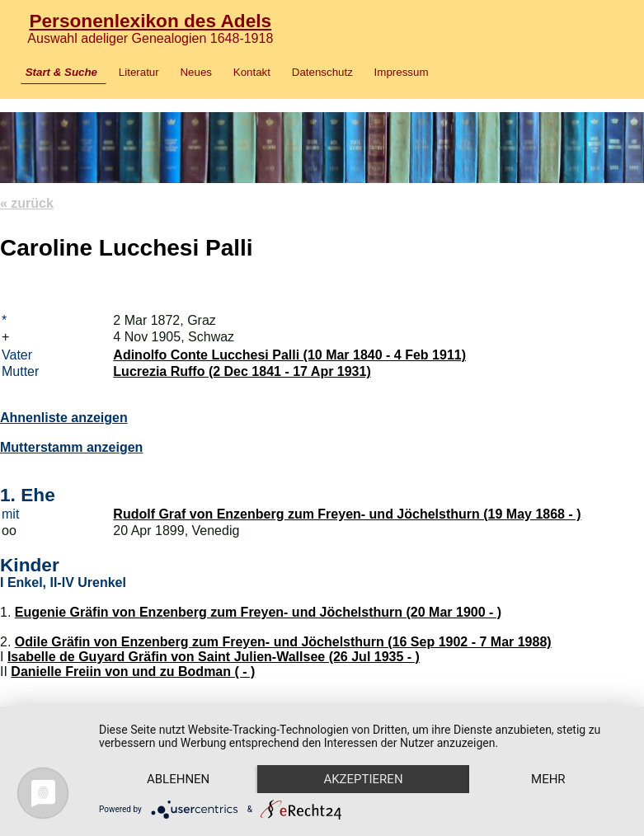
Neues (196, 72)
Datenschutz (322, 72)
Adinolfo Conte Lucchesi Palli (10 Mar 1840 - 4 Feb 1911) (289, 355)
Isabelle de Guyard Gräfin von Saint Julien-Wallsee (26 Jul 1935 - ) (214, 657)
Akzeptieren (363, 779)
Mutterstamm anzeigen (71, 447)
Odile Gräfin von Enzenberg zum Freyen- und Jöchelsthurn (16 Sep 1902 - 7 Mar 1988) (283, 642)
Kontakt (252, 72)
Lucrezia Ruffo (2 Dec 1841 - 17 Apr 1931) (242, 371)
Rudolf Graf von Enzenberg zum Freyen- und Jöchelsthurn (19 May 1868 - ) (347, 514)
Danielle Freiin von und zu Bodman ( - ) (133, 672)
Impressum (402, 72)
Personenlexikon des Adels (150, 21)
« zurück (27, 203)
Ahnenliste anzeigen (64, 418)
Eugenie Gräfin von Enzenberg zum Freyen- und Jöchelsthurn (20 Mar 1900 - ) (258, 612)
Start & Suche (61, 72)
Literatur (139, 72)
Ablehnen (178, 779)
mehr (548, 779)
